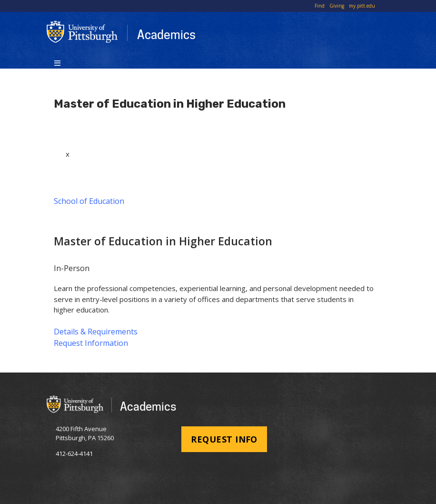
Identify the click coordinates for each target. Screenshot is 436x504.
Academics (166, 34)
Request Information (91, 343)
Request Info (224, 439)
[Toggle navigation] (57, 62)
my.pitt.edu (362, 6)
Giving (337, 6)
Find (320, 6)
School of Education (89, 201)
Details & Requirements (96, 332)
